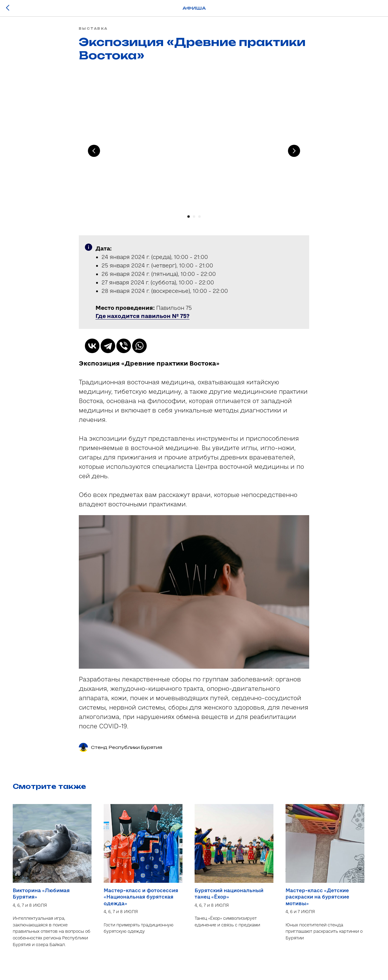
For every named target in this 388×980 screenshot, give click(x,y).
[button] (142, 320)
